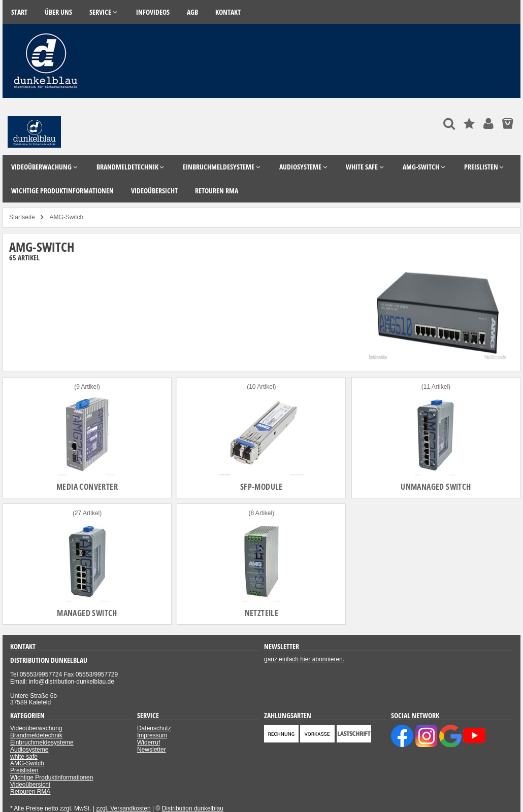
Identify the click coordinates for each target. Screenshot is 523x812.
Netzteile (262, 613)
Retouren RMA (30, 792)
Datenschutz (154, 728)
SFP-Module (261, 487)
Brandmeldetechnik (36, 735)
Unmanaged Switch (436, 487)
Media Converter (87, 487)
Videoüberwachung (36, 728)
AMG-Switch (27, 763)
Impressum (152, 735)
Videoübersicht (30, 785)
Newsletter (152, 750)
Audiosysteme (29, 750)
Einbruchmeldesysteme (42, 742)
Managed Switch (87, 613)
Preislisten (24, 770)
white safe (24, 757)
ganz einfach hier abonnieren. (304, 659)
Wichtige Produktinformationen (52, 777)
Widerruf (149, 742)
